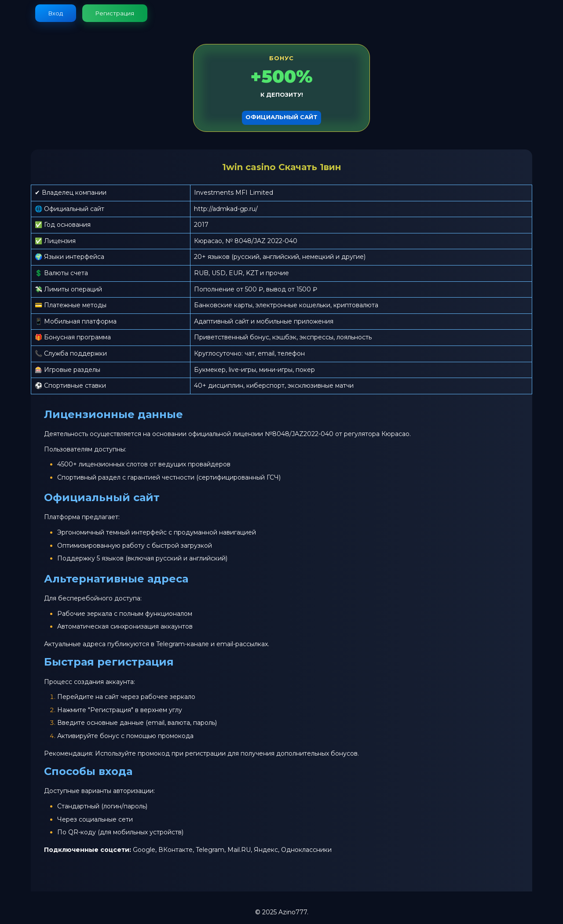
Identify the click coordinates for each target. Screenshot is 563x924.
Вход (56, 13)
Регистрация (115, 13)
